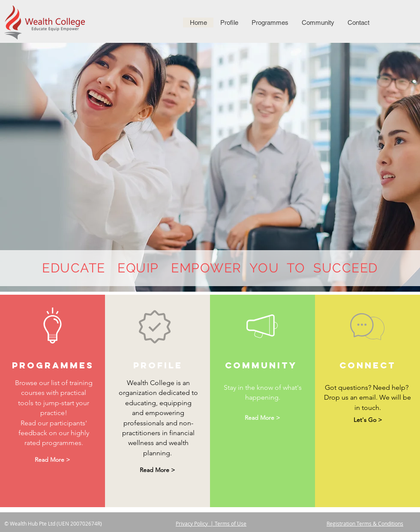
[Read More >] (52, 460)
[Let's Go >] (368, 420)
